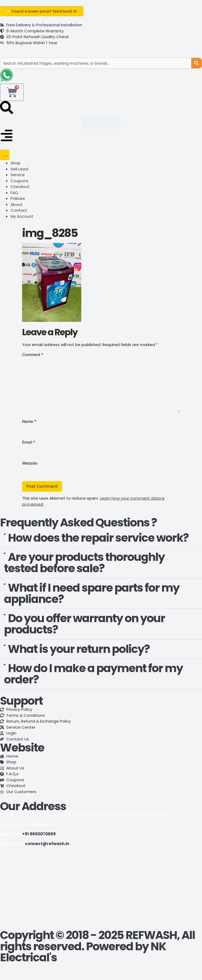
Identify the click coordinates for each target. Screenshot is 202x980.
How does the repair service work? (98, 538)
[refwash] (101, 891)
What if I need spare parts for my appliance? (92, 594)
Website (30, 464)
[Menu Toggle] (5, 156)
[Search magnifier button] (196, 63)
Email (29, 443)
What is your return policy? (79, 649)
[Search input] (96, 63)
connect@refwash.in (47, 844)
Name (29, 422)
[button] (101, 539)
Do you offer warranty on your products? (84, 625)
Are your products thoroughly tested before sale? (84, 563)
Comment (33, 355)
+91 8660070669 (39, 835)
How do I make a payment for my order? (93, 675)
